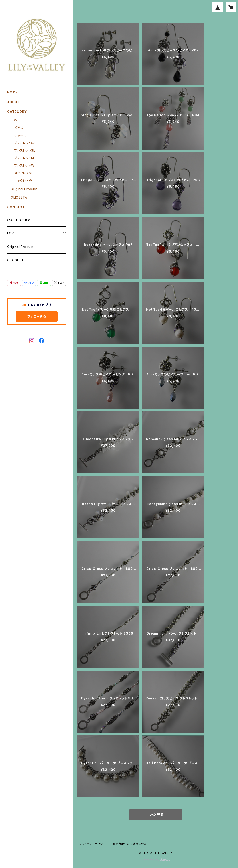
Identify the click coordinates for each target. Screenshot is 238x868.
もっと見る (156, 815)
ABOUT (13, 102)
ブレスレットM (24, 158)
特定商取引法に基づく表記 (129, 844)
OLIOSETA (19, 197)
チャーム (20, 135)
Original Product (24, 189)
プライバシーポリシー (93, 844)
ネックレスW (23, 181)
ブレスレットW (24, 165)
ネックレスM (23, 173)
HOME (12, 92)
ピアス (19, 128)
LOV (14, 120)
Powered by (156, 860)
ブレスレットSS (25, 143)
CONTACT (16, 207)
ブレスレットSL (25, 150)
